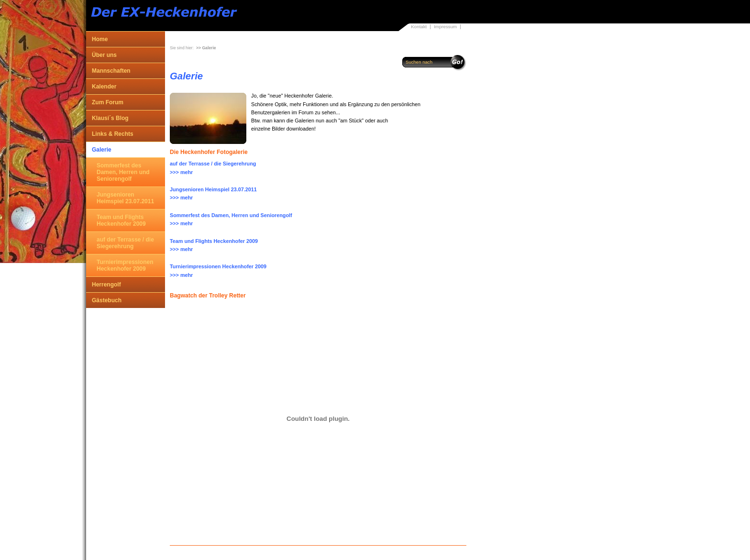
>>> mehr (181, 172)
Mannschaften (111, 71)
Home (100, 39)
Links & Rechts (113, 134)
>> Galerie (206, 48)
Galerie (102, 150)
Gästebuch (107, 300)
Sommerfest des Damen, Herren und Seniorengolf (123, 172)
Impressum (445, 27)
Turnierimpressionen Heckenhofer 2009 (125, 265)
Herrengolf (106, 285)
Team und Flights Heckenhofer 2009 (121, 220)
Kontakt (419, 27)
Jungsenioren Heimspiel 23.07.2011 (125, 198)
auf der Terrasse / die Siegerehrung (125, 243)
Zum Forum (108, 102)
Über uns (104, 55)
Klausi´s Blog (110, 118)
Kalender (104, 87)
